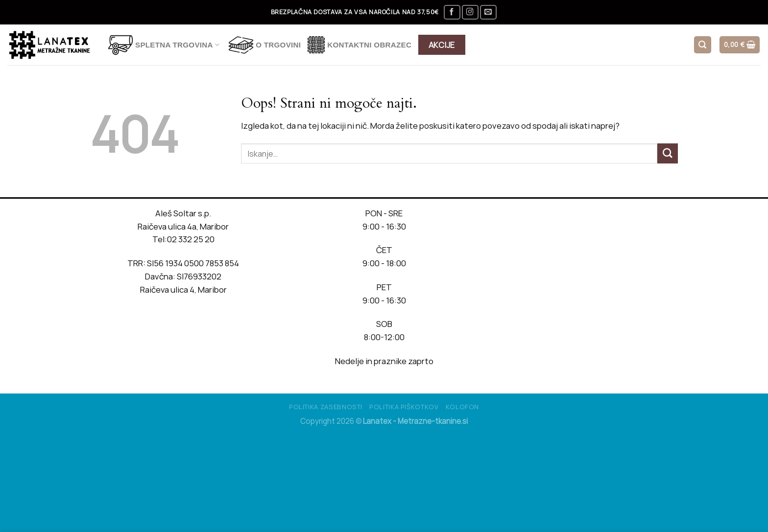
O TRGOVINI (265, 45)
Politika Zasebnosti (326, 407)
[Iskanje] (703, 45)
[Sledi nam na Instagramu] (470, 12)
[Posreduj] (668, 153)
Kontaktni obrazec (360, 45)
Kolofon (463, 407)
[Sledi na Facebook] (452, 12)
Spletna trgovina (164, 45)
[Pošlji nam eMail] (488, 12)
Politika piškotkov (404, 407)
